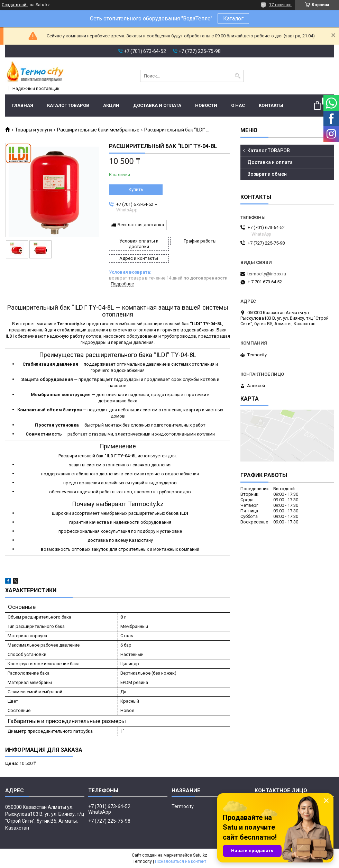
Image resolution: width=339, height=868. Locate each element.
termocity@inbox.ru (267, 274)
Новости (206, 105)
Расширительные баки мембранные (98, 130)
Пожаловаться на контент (181, 861)
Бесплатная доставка (141, 225)
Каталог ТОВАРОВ (68, 105)
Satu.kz (200, 855)
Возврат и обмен (267, 174)
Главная (23, 105)
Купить (136, 189)
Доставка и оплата (157, 105)
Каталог (233, 19)
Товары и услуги (33, 130)
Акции (111, 105)
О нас (238, 105)
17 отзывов (280, 5)
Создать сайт (15, 5)
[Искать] (238, 76)
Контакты (271, 105)
